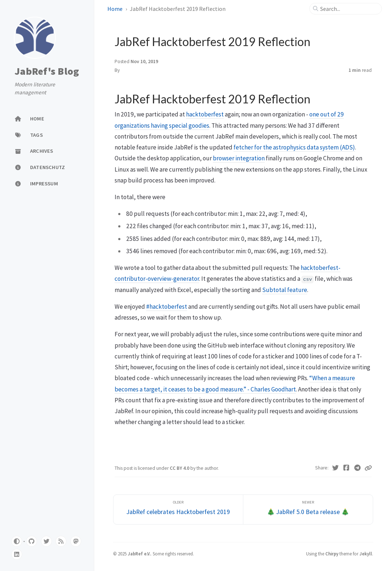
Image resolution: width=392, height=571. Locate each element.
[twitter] (46, 541)
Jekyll (366, 554)
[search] (348, 9)
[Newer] (308, 510)
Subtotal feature (285, 290)
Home (115, 9)
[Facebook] (346, 468)
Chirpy (332, 554)
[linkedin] (17, 554)
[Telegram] (358, 468)
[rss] (61, 541)
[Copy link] (368, 468)
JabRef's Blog (47, 71)
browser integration (239, 158)
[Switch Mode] (17, 541)
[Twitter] (336, 468)
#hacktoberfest (167, 307)
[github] (32, 541)
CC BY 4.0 (180, 468)
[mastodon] (76, 541)
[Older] (178, 510)
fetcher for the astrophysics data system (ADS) (294, 147)
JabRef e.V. (139, 554)
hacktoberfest (205, 114)
